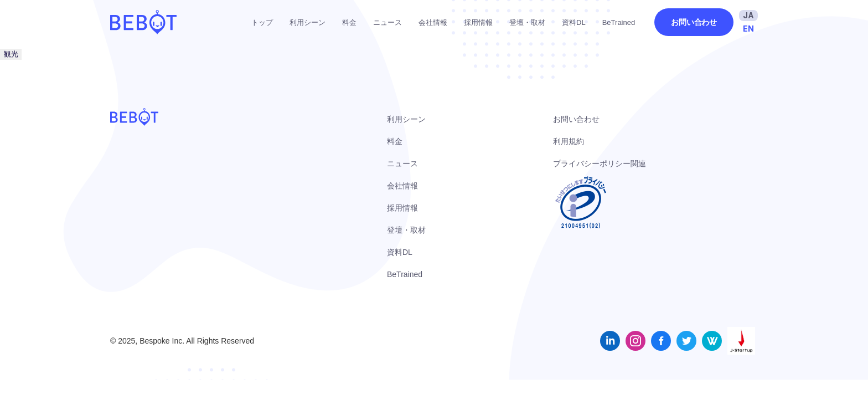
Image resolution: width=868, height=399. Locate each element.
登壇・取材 (527, 22)
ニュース (387, 22)
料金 (349, 22)
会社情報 (433, 22)
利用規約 (569, 141)
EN (748, 29)
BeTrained (619, 22)
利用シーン (308, 22)
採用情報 (478, 22)
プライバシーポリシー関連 (600, 163)
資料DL (574, 22)
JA (748, 15)
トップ (262, 22)
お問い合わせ (694, 22)
